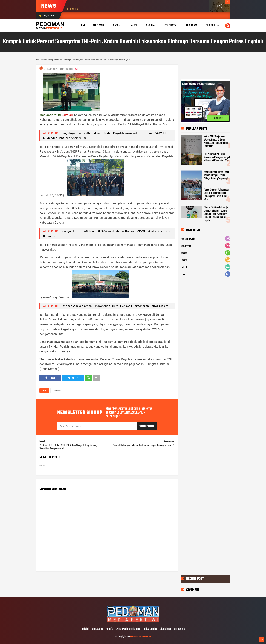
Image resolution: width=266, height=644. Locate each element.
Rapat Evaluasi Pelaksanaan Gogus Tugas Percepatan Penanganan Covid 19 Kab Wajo (217, 194)
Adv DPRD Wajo (188, 239)
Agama (184, 253)
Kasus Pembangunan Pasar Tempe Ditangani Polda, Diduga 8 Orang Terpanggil (216, 175)
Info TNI (57, 391)
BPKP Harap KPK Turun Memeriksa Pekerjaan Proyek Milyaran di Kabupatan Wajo (217, 158)
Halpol (184, 267)
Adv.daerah (186, 246)
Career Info (180, 629)
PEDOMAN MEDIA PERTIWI (141, 637)
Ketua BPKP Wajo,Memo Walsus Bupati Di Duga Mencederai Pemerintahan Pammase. (216, 141)
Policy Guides (150, 629)
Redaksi (85, 629)
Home (83, 26)
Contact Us (98, 629)
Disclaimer (165, 629)
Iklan (183, 274)
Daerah (184, 260)
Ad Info (109, 629)
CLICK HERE (218, 118)
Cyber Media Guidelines (128, 629)
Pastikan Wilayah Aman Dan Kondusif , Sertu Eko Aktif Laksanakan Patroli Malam (114, 306)
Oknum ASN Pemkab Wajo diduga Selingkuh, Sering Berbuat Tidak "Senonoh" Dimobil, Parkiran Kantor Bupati (216, 214)
